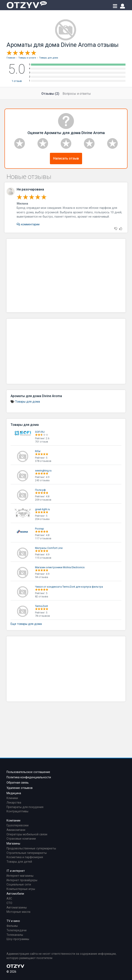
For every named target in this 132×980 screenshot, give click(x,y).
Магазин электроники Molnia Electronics (60, 567)
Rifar (38, 451)
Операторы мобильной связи (27, 834)
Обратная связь (18, 783)
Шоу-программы (18, 939)
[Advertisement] (66, 276)
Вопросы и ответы (77, 94)
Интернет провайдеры (22, 880)
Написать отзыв (66, 158)
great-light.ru (42, 509)
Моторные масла (18, 912)
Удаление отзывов (20, 788)
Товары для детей (19, 862)
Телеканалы (15, 935)
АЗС (9, 899)
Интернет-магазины (20, 876)
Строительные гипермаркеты (27, 853)
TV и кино (13, 921)
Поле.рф (40, 490)
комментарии (28, 224)
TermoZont (41, 606)
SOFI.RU (40, 432)
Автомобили (15, 894)
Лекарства (14, 803)
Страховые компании (21, 839)
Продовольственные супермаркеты (31, 848)
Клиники (12, 798)
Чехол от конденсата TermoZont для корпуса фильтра (69, 587)
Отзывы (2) (50, 94)
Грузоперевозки (18, 825)
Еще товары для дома (26, 624)
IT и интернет (16, 871)
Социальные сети (19, 885)
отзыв (17, 81)
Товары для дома (27, 402)
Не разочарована (30, 189)
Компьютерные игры (21, 889)
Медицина (14, 793)
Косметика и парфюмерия (25, 857)
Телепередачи (16, 930)
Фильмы (12, 926)
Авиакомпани (16, 830)
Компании (13, 821)
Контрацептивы (17, 811)
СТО (9, 903)
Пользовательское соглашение (28, 772)
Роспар (40, 529)
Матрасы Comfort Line (49, 548)
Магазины (13, 844)
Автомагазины (17, 908)
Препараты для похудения (25, 807)
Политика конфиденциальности (29, 777)
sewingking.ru (43, 471)
